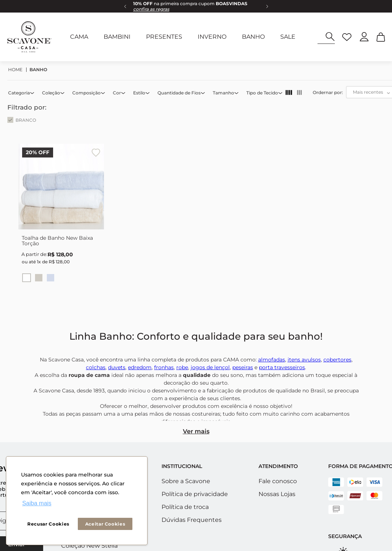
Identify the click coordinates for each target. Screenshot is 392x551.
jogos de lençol (210, 367)
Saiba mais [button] (37, 503)
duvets (117, 367)
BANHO (38, 70)
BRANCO (26, 120)
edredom (140, 367)
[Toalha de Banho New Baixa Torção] (61, 219)
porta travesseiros (282, 367)
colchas (96, 367)
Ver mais (196, 431)
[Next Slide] (267, 6)
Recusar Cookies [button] (48, 524)
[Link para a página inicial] (17, 70)
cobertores (337, 360)
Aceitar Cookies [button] (105, 524)
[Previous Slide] (125, 6)
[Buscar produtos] (330, 37)
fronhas (164, 367)
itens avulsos (304, 360)
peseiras (243, 367)
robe (182, 367)
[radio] (289, 93)
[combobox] (326, 37)
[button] (22, 93)
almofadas (272, 360)
